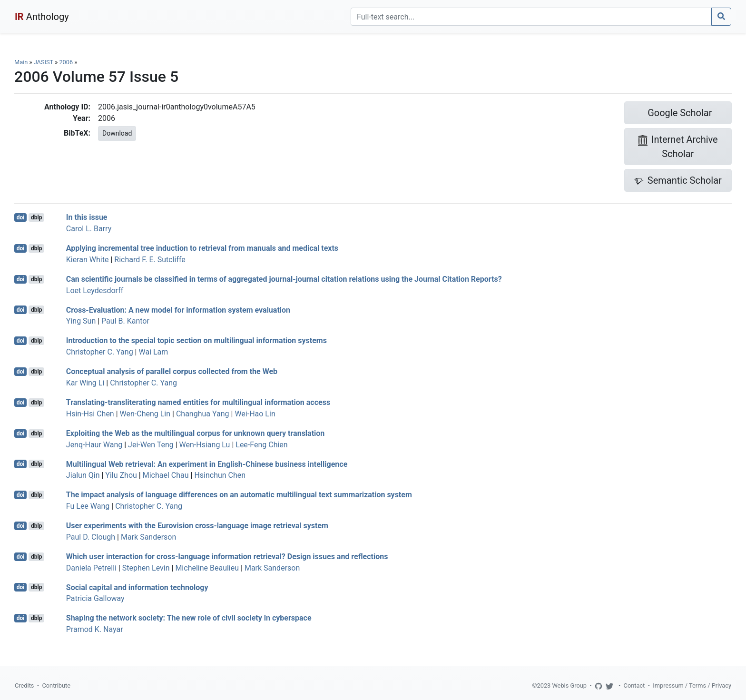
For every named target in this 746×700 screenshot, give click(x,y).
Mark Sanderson (148, 537)
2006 (66, 62)
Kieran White (88, 260)
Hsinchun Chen (220, 475)
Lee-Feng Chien (261, 445)
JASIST (44, 62)
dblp (36, 217)
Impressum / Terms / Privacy (692, 685)
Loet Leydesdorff (95, 291)
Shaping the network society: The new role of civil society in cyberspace (189, 618)
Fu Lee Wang (88, 506)
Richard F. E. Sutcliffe (150, 260)
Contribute (56, 685)
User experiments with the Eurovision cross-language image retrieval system (197, 526)
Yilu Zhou (121, 475)
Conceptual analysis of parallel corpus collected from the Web (172, 371)
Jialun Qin (83, 475)
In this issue (87, 217)
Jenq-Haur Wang (94, 445)
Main (21, 62)
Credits (24, 685)
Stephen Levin (146, 568)
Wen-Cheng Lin (145, 414)
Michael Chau (166, 475)
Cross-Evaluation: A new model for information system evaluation (178, 310)
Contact (634, 685)
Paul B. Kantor (125, 321)
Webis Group (569, 685)
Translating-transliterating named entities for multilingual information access (198, 402)
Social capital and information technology (137, 587)
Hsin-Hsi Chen (90, 414)
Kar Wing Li (85, 383)
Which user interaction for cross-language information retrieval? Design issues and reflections (227, 557)
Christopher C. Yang (100, 352)
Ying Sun (81, 321)
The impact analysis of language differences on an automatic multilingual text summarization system (239, 495)
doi (21, 217)
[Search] (531, 17)
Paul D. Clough (91, 537)
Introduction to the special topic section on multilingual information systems (196, 340)
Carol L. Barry (89, 229)
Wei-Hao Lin (255, 414)
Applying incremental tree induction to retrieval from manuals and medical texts (202, 248)
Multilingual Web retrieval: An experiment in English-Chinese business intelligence (207, 464)
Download (117, 133)
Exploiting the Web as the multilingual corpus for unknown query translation (196, 433)
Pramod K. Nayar (95, 629)
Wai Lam (153, 352)
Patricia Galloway (95, 598)
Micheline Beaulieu (207, 568)
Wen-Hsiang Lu (205, 445)
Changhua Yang (203, 414)
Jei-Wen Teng (151, 445)
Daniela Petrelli (91, 568)
